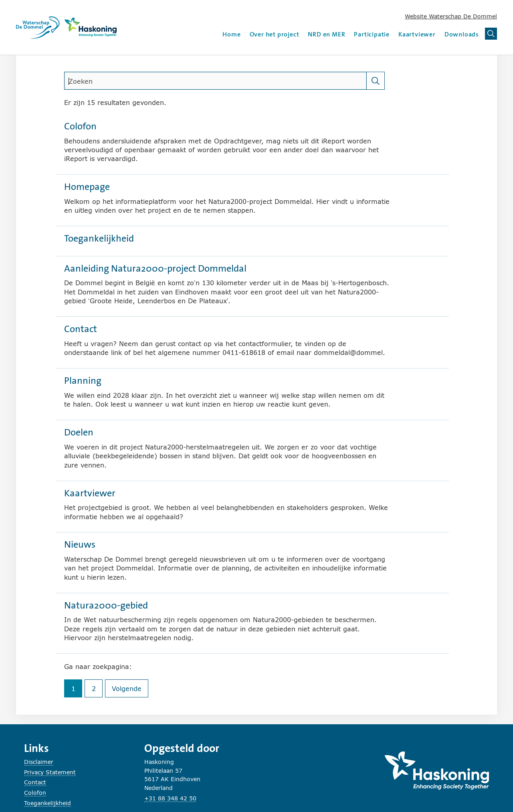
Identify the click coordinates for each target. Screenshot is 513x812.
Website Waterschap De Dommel (451, 16)
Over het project (275, 34)
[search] (215, 81)
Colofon (35, 793)
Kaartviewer (417, 34)
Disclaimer (39, 762)
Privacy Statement (50, 772)
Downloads (462, 34)
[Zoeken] (376, 81)
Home (231, 34)
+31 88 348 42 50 (170, 798)
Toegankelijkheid (47, 803)
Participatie (372, 34)
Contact (35, 782)
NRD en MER (326, 34)
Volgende (130, 690)
